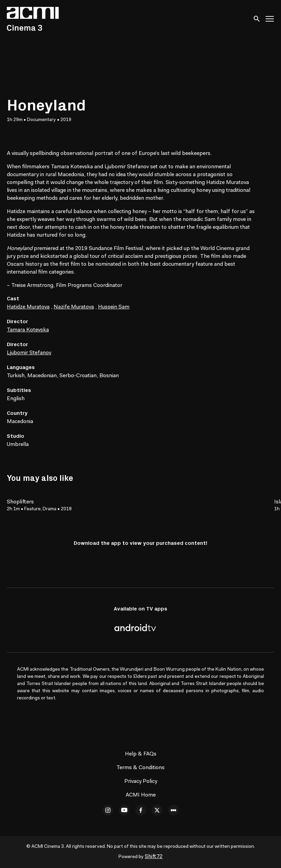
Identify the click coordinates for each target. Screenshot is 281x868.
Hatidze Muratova (28, 307)
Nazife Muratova (74, 307)
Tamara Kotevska (28, 330)
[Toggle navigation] (270, 19)
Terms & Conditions (140, 768)
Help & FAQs (141, 754)
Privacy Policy (141, 781)
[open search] (257, 19)
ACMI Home (141, 795)
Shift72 (154, 857)
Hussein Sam (114, 307)
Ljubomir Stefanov (29, 353)
